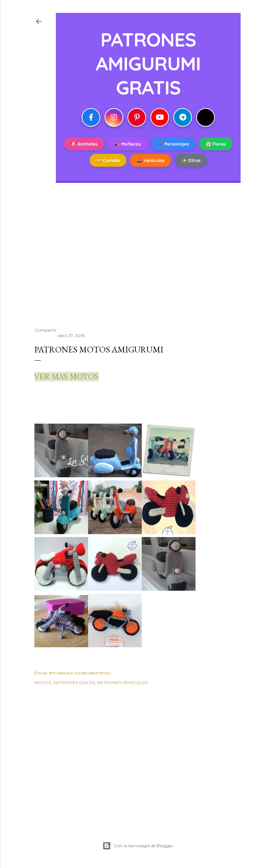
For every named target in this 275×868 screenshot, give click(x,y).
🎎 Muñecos (127, 144)
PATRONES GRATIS (74, 682)
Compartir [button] (45, 330)
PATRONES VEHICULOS (122, 682)
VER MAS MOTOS (66, 377)
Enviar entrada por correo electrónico (73, 673)
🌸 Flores (216, 144)
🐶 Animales (84, 144)
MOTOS (43, 682)
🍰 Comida (108, 160)
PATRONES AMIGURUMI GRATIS (148, 63)
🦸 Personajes (173, 144)
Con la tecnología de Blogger (138, 846)
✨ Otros (191, 160)
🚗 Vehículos (151, 160)
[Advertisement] (137, 259)
